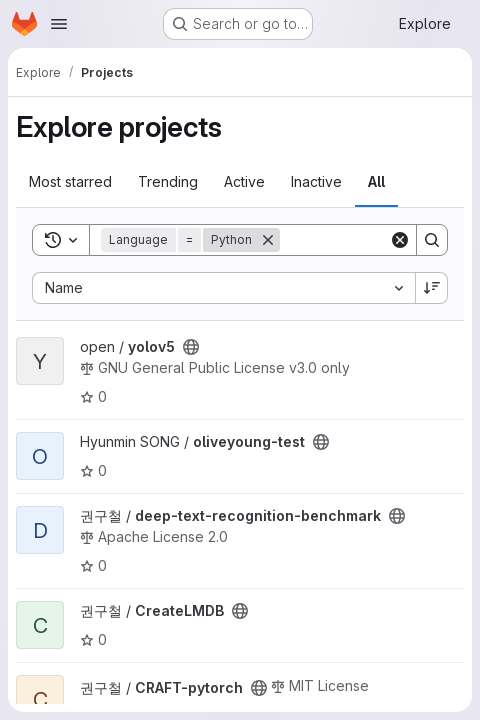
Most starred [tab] (70, 181)
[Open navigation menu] (59, 24)
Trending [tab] (168, 181)
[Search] (432, 240)
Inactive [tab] (316, 181)
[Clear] (400, 240)
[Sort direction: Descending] (432, 288)
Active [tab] (244, 181)
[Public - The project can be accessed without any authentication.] (191, 347)
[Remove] (268, 240)
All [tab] (376, 181)
